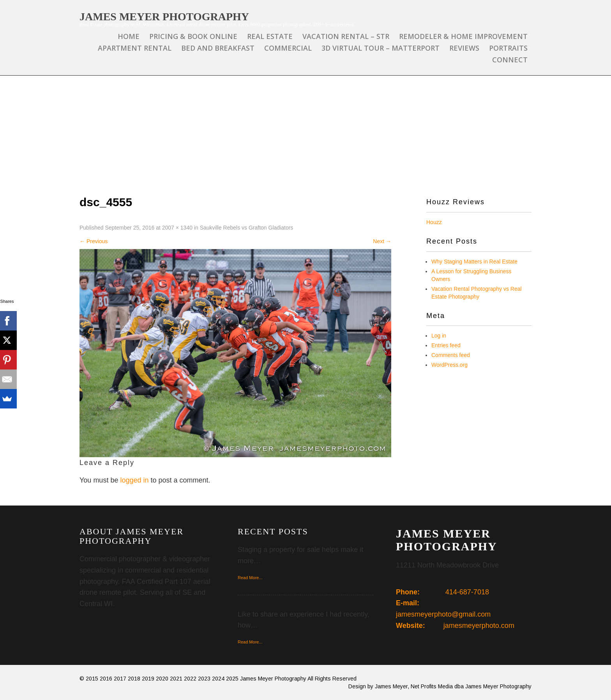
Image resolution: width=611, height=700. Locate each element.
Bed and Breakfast (218, 48)
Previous (94, 241)
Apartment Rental (135, 48)
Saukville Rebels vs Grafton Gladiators (247, 228)
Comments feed (451, 355)
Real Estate (270, 36)
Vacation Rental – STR (346, 36)
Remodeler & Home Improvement (463, 36)
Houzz (434, 222)
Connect (510, 60)
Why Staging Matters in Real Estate (474, 262)
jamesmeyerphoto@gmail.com (443, 614)
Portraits (508, 48)
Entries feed (446, 345)
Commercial (288, 48)
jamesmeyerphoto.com (479, 626)
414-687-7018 (467, 592)
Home (129, 36)
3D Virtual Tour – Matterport (381, 48)
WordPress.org (449, 365)
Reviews (464, 48)
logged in (134, 480)
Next (382, 241)
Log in (439, 336)
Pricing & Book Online (193, 36)
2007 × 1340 (177, 228)
